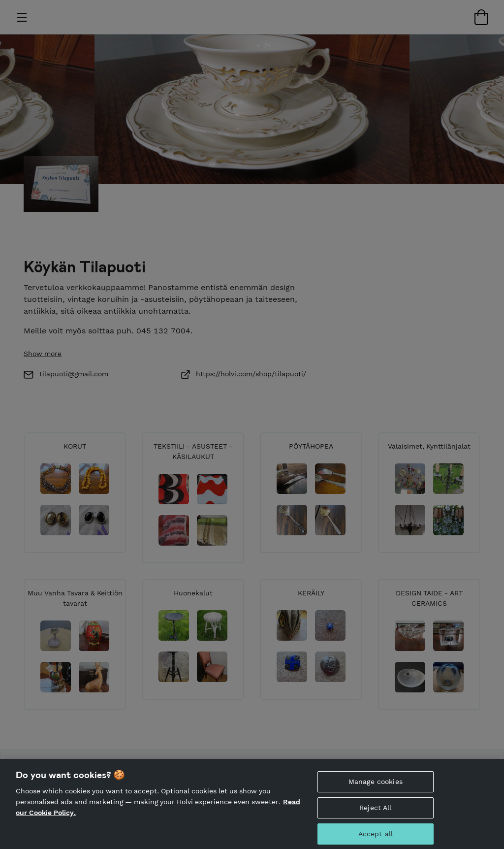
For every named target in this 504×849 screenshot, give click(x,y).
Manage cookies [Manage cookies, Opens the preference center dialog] (376, 787)
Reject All (375, 813)
